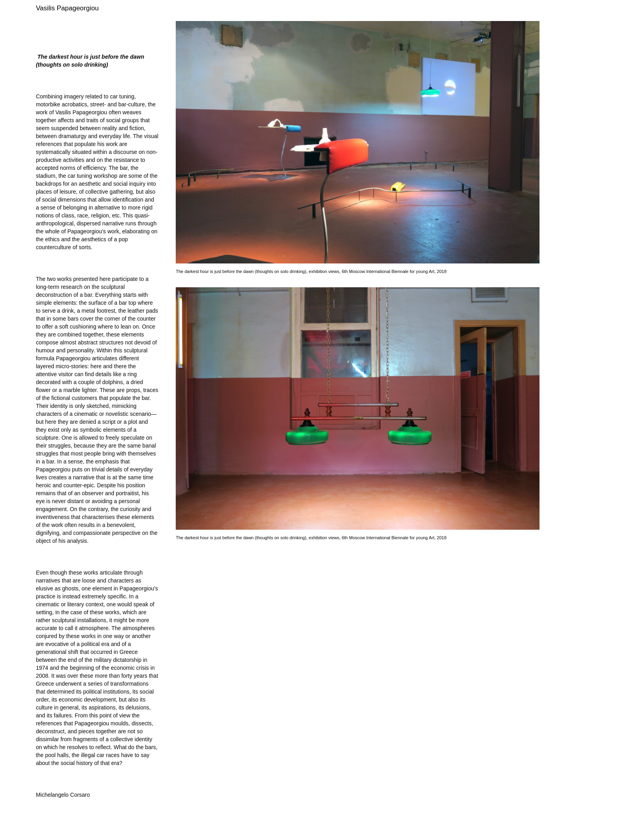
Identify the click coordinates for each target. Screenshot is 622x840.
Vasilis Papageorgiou (67, 8)
